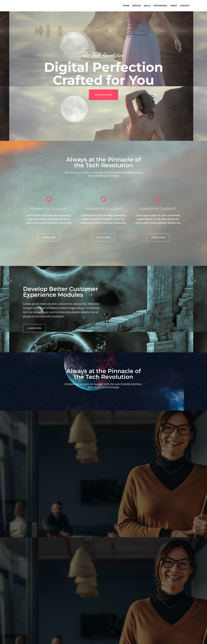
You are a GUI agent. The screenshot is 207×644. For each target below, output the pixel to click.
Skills (147, 6)
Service (136, 6)
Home (126, 6)
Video (174, 6)
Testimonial (160, 6)
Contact (185, 6)
